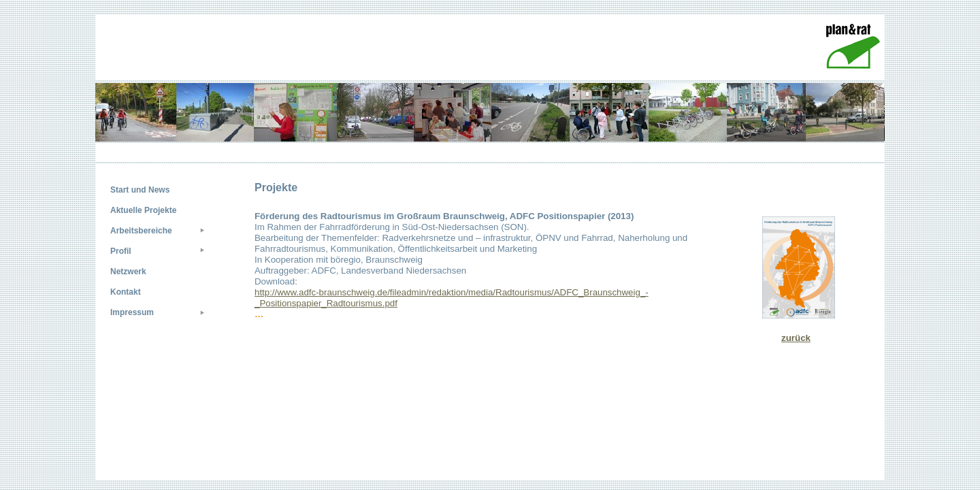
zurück (796, 338)
